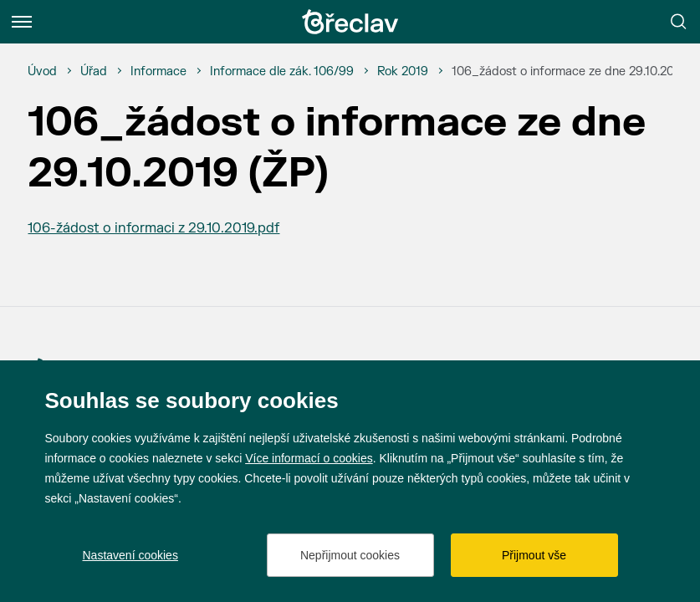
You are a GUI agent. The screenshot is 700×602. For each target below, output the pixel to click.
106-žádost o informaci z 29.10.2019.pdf (153, 228)
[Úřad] (94, 72)
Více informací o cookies (309, 458)
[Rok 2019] (403, 72)
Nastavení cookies (130, 555)
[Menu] (22, 22)
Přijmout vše (534, 555)
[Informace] (158, 72)
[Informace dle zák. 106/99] (282, 72)
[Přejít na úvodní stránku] (350, 22)
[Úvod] (42, 72)
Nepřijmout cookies (350, 555)
